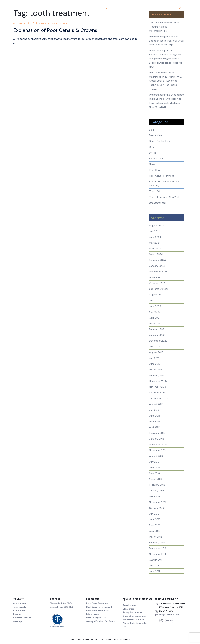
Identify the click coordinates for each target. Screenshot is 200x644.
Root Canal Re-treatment (99, 607)
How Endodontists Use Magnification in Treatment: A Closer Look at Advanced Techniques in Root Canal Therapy (166, 81)
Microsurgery (93, 614)
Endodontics (156, 158)
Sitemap (18, 621)
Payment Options (22, 618)
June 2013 (155, 468)
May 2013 (154, 473)
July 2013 (154, 462)
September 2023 (159, 289)
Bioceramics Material (133, 620)
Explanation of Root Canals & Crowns (55, 30)
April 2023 (155, 318)
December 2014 (158, 444)
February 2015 (157, 433)
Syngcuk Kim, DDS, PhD (61, 607)
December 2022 (158, 341)
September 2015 (158, 398)
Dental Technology (160, 141)
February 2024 (158, 260)
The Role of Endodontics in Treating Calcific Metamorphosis (164, 27)
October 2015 (157, 393)
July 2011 (154, 565)
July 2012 (154, 514)
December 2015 (158, 381)
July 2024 (155, 231)
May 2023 (155, 312)
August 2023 (156, 295)
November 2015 (158, 387)
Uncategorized (157, 203)
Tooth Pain (155, 191)
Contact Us (19, 611)
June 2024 (155, 237)
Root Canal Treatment (162, 176)
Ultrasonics (128, 609)
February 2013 (157, 485)
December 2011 (158, 548)
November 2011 (157, 554)
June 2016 (155, 364)
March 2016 (156, 370)
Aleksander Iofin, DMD (61, 603)
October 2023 (157, 283)
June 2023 (155, 306)
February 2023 (157, 329)
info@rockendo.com (169, 614)
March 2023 (156, 324)
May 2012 (154, 525)
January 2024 (157, 266)
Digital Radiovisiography (135, 623)
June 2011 (154, 571)
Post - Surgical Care (96, 618)
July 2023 (155, 300)
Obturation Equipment (134, 616)
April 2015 (155, 427)
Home (81, 8)
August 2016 (156, 352)
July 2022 (155, 346)
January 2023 (157, 335)
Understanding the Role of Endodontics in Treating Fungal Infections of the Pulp (166, 41)
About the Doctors (122, 8)
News (63, 23)
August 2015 (156, 404)
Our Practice (96, 8)
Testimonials (144, 8)
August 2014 (156, 456)
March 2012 (156, 537)
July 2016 (154, 358)
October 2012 (157, 508)
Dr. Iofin (153, 147)
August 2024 (157, 226)
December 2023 (158, 272)
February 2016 (157, 375)
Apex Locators (130, 605)
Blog (158, 8)
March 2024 (156, 254)
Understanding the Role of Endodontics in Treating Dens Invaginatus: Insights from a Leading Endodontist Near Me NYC (166, 59)
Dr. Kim (153, 153)
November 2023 (158, 277)
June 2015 (155, 416)
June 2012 (155, 519)
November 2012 (158, 502)
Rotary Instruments (132, 612)
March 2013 (156, 479)
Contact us (170, 8)
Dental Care (50, 23)
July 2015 (154, 410)
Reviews (17, 614)
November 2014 (158, 450)
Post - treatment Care (98, 611)
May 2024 (155, 243)
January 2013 (157, 491)
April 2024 (155, 249)
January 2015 (157, 439)
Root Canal (155, 170)
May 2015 (154, 421)
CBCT (126, 627)
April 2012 (155, 531)
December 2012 (158, 496)
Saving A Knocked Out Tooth (101, 621)
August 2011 (156, 560)
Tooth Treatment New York (164, 197)
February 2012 (157, 542)
